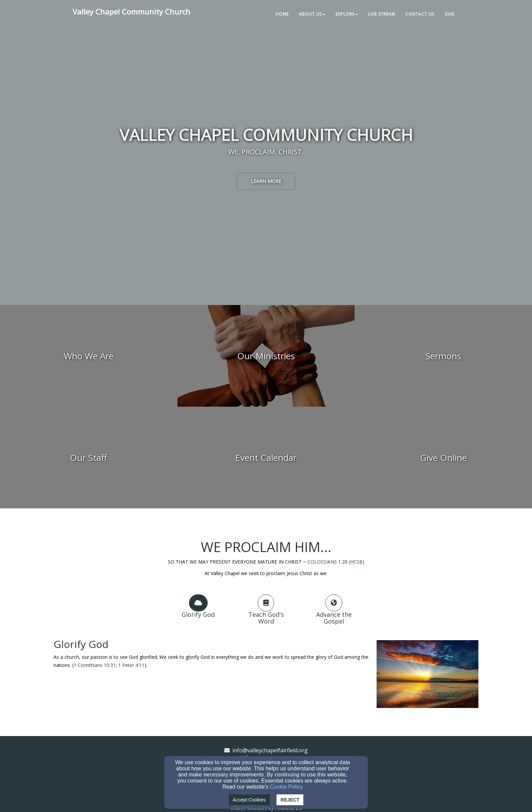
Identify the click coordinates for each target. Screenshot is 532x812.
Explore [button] (347, 14)
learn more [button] (266, 181)
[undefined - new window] (443, 458)
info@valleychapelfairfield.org (270, 750)
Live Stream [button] (382, 14)
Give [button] (449, 14)
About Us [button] (312, 14)
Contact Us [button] (420, 14)
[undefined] (89, 356)
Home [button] (282, 14)
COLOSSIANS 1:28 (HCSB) (336, 562)
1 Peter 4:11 (131, 665)
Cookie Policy (287, 787)
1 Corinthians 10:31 (95, 665)
